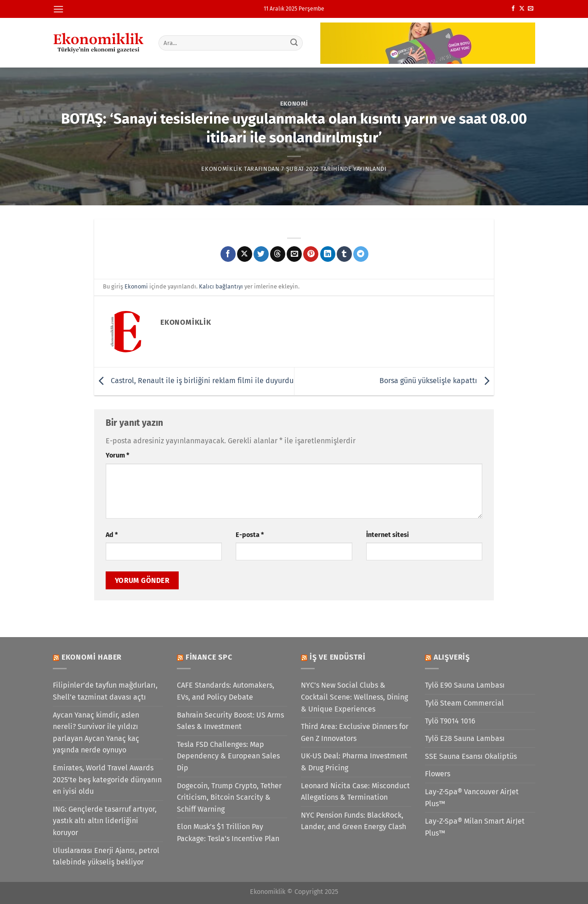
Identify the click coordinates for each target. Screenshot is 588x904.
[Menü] (58, 9)
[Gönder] (294, 43)
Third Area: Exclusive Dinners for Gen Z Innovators (355, 732)
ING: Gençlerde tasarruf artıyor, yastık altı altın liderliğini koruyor (105, 821)
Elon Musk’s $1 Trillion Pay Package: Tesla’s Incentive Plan (228, 833)
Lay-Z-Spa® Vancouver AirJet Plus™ (472, 798)
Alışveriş (452, 657)
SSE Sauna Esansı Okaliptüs (471, 756)
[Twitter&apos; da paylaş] (261, 254)
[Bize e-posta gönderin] (531, 9)
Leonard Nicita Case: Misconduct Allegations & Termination (355, 792)
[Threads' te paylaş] (278, 254)
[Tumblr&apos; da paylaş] (344, 254)
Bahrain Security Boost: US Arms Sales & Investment (230, 721)
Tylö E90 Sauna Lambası (465, 685)
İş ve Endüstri (338, 657)
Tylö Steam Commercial (464, 703)
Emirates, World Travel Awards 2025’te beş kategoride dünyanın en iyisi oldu (107, 780)
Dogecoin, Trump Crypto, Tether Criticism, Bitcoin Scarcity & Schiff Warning (229, 797)
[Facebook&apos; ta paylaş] (228, 254)
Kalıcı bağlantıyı (221, 286)
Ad (112, 535)
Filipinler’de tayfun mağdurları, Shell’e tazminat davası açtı (105, 691)
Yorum (117, 455)
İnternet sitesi (387, 535)
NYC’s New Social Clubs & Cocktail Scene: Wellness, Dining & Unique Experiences (354, 697)
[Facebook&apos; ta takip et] (513, 9)
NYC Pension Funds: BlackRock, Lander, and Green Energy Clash (353, 821)
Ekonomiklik (222, 169)
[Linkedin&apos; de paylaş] (328, 254)
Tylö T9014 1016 (450, 721)
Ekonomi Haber (92, 657)
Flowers (438, 774)
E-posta (250, 535)
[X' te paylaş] (245, 254)
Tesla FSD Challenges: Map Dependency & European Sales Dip (228, 756)
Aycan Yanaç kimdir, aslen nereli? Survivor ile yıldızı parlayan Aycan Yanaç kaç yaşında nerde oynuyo (96, 733)
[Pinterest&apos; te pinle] (311, 254)
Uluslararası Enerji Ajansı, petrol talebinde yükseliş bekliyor (106, 856)
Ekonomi (294, 104)
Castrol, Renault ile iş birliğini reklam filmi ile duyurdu (194, 381)
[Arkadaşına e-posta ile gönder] (294, 254)
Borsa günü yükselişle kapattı (437, 381)
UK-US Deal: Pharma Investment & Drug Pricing (354, 762)
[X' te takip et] (522, 9)
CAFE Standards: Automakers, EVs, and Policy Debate (226, 691)
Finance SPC (209, 657)
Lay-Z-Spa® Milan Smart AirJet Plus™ (475, 827)
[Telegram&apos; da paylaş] (361, 254)
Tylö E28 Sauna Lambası (465, 738)
